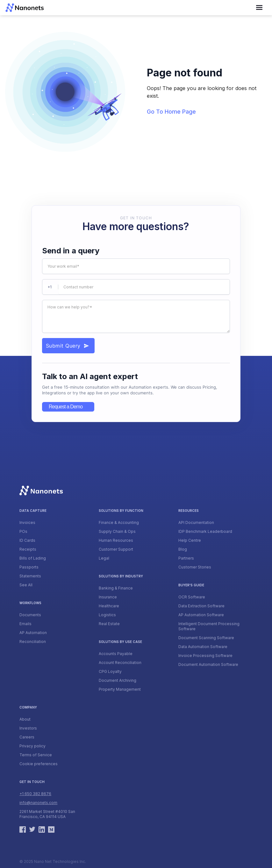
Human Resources (116, 540)
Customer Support (116, 549)
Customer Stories (195, 567)
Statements (30, 576)
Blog (183, 549)
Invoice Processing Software (205, 656)
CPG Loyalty (110, 671)
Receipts (28, 549)
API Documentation (196, 522)
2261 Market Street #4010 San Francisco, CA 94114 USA (47, 814)
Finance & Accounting (119, 522)
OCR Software (192, 597)
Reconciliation (33, 642)
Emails (25, 624)
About (25, 719)
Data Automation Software (203, 647)
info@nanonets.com (38, 803)
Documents (30, 615)
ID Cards (27, 540)
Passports (29, 567)
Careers (27, 737)
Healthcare (109, 606)
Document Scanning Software (206, 638)
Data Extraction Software (201, 606)
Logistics (107, 615)
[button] (259, 8)
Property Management (120, 689)
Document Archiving (118, 680)
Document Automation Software (208, 664)
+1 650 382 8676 (35, 794)
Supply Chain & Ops (117, 531)
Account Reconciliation (120, 663)
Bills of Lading (33, 558)
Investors (28, 728)
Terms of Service (36, 755)
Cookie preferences (39, 764)
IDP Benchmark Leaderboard (205, 531)
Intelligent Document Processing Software (209, 626)
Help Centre (190, 540)
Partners (186, 558)
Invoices (27, 522)
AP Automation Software (201, 615)
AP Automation (33, 633)
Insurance (108, 597)
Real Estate (109, 624)
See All (26, 585)
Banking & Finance (116, 588)
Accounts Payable (116, 654)
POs (23, 531)
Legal (104, 558)
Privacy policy (32, 746)
